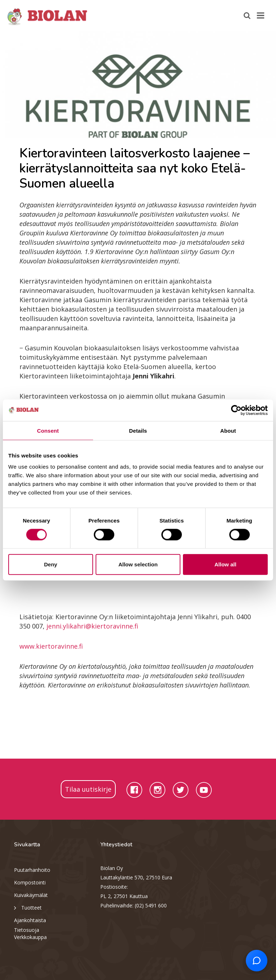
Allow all (226, 564)
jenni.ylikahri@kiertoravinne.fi (92, 626)
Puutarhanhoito (32, 870)
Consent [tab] (48, 430)
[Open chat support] (257, 961)
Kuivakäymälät (31, 895)
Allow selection (138, 564)
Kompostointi (30, 882)
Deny (50, 564)
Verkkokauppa (30, 937)
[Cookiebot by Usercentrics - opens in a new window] (236, 410)
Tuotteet (28, 907)
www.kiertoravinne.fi (51, 646)
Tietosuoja (27, 930)
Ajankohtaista (30, 920)
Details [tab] (138, 430)
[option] (138, 84)
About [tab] (228, 430)
